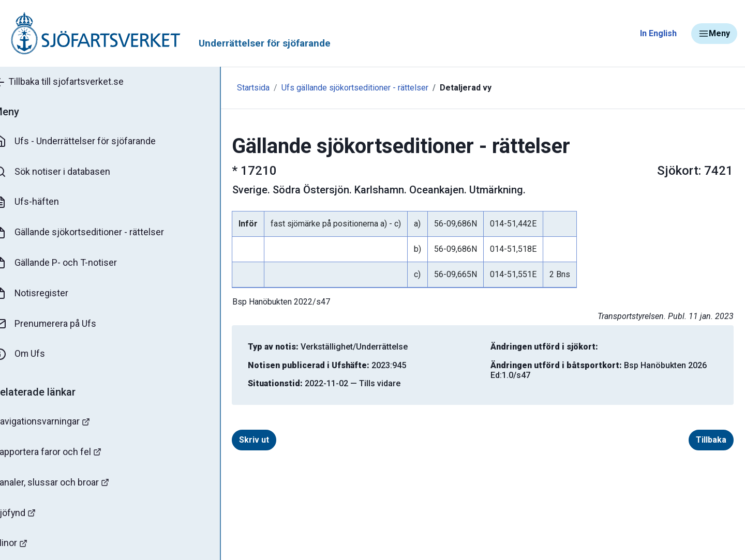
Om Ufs (34, 355)
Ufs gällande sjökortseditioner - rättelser (328, 88)
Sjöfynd (29, 514)
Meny (714, 34)
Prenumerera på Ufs (60, 325)
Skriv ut (241, 440)
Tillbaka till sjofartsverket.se (73, 82)
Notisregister (46, 294)
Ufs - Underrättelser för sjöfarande (89, 142)
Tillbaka (698, 440)
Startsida (226, 88)
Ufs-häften (41, 203)
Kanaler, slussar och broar (66, 484)
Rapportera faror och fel (62, 453)
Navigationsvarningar (57, 423)
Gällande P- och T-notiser (70, 264)
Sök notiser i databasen (66, 172)
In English (658, 33)
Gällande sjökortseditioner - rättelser (93, 233)
